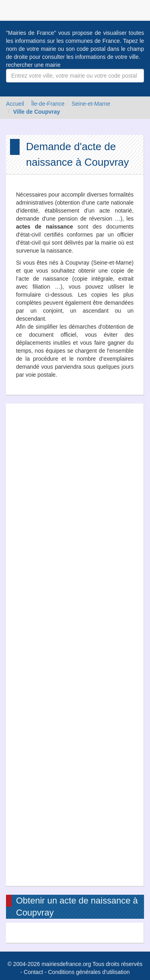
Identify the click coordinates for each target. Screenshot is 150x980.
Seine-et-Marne (91, 104)
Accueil (15, 104)
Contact (33, 972)
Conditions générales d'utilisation (89, 972)
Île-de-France (48, 104)
